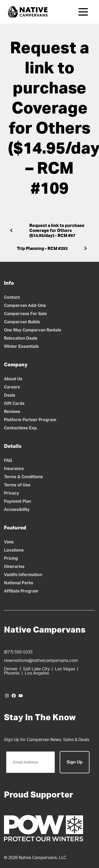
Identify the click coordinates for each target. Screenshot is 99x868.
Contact (12, 297)
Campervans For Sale (25, 314)
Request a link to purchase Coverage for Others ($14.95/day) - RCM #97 (57, 231)
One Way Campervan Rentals (33, 330)
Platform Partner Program (30, 420)
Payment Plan (17, 501)
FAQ (8, 461)
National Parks (19, 583)
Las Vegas (65, 669)
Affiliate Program (21, 591)
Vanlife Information (23, 575)
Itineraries (14, 567)
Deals (10, 395)
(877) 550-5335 (18, 652)
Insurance (14, 469)
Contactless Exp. (21, 428)
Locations (14, 550)
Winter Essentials (21, 347)
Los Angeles (37, 673)
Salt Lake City (36, 669)
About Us (13, 379)
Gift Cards (14, 404)
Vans (9, 542)
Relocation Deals (21, 338)
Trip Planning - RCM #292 (42, 249)
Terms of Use (17, 485)
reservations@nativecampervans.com (41, 661)
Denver (11, 669)
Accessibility (17, 510)
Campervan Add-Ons (25, 306)
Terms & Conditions (23, 477)
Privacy (11, 493)
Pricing (11, 558)
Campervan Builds (22, 322)
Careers (12, 387)
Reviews (12, 412)
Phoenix (12, 673)
